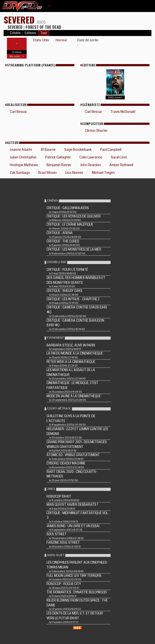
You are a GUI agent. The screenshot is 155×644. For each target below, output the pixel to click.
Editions (30, 33)
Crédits (15, 33)
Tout (44, 33)
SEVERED (20, 20)
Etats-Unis (41, 40)
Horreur (61, 40)
